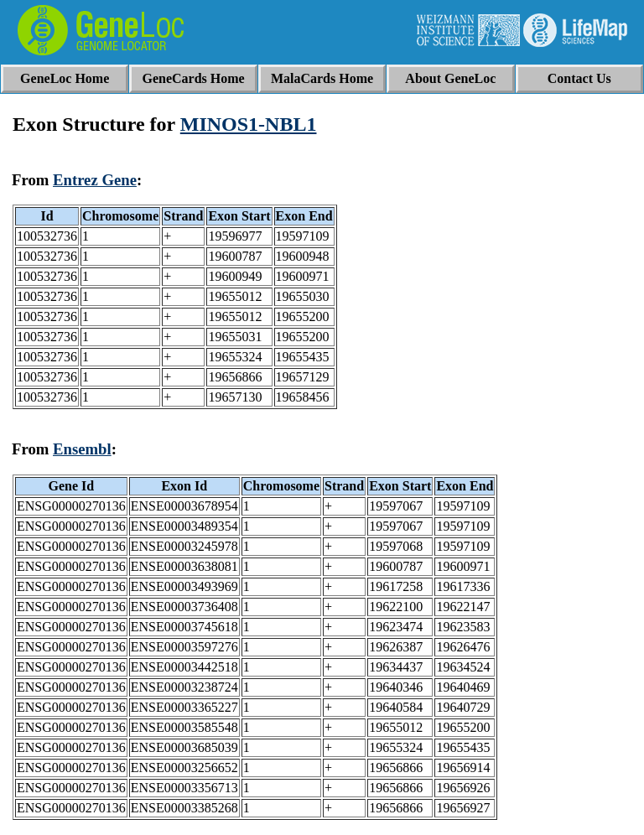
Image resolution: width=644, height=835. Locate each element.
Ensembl (82, 449)
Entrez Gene (95, 180)
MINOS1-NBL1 (249, 124)
